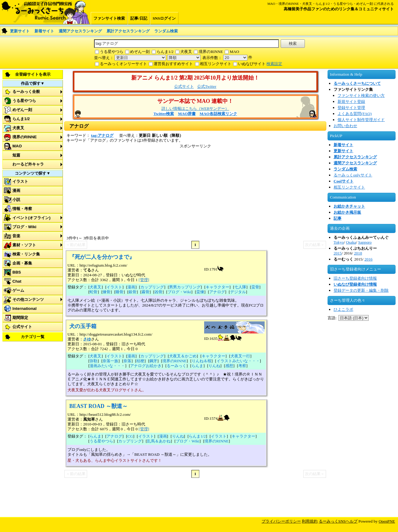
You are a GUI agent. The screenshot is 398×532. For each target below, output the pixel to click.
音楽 (16, 236)
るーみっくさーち (45, 12)
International (24, 309)
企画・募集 (22, 263)
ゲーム (18, 290)
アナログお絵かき (146, 366)
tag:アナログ (102, 135)
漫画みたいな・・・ (107, 366)
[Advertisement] (362, 426)
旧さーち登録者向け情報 (355, 278)
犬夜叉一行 (240, 356)
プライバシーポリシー (281, 521)
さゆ (87, 339)
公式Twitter (207, 86)
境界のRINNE (211, 52)
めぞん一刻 (140, 52)
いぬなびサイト (252, 64)
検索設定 (274, 64)
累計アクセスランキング (128, 31)
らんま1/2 (165, 52)
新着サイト (44, 31)
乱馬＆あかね (159, 441)
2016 (369, 259)
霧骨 (145, 292)
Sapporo (365, 242)
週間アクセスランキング (80, 31)
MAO (234, 52)
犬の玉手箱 (83, 326)
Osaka (351, 242)
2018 (358, 253)
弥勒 (93, 361)
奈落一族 (110, 361)
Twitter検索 (164, 114)
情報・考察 (22, 209)
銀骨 (132, 292)
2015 (338, 253)
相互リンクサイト (216, 64)
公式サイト (22, 327)
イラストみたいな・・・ (238, 361)
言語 (331, 318)
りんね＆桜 (202, 361)
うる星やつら (112, 52)
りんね (214, 366)
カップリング (152, 287)
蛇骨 (93, 292)
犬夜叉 (186, 52)
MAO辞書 (187, 114)
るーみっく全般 (26, 92)
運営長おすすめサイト (173, 64)
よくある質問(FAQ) (355, 114)
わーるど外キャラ (28, 164)
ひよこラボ (343, 309)
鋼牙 (153, 361)
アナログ (217, 292)
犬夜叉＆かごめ (183, 356)
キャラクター (217, 287)
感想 (229, 366)
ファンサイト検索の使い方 (361, 95)
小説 (16, 200)
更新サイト (20, 31)
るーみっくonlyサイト (353, 175)
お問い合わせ (345, 126)
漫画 (16, 190)
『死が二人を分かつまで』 (102, 257)
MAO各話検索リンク (218, 114)
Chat (17, 281)
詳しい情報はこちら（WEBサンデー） (195, 108)
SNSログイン (164, 18)
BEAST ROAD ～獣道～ (98, 406)
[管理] (144, 280)
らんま (197, 366)
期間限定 (20, 318)
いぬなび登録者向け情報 (355, 284)
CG (130, 436)
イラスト (20, 181)
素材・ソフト (24, 245)
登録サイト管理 (351, 108)
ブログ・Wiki (24, 227)
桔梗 (140, 361)
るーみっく (176, 366)
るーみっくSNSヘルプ (338, 521)
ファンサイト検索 (109, 18)
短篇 (16, 155)
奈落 (127, 361)
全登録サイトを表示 (33, 74)
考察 (242, 366)
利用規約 (310, 521)
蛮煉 (200, 292)
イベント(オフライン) (31, 218)
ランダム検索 (166, 31)
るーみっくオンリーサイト (123, 64)
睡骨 (119, 292)
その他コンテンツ (28, 299)
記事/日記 (139, 18)
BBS (17, 272)
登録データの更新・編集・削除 (361, 290)
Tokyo (339, 242)
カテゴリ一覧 (33, 337)
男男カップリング (185, 287)
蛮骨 (255, 287)
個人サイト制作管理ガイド (361, 120)
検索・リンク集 (26, 254)
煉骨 (106, 292)
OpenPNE (387, 521)
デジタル (238, 292)
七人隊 (240, 287)
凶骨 (158, 292)
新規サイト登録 (351, 102)
